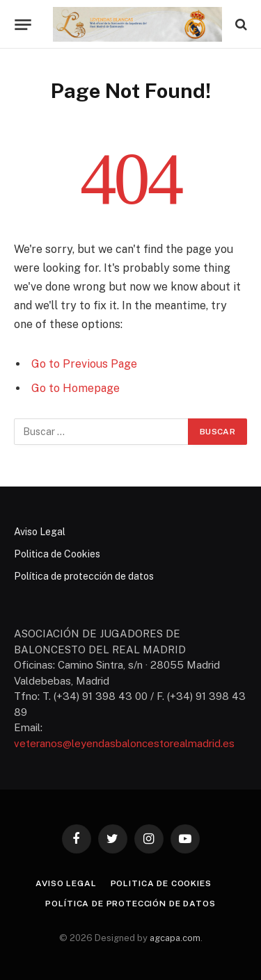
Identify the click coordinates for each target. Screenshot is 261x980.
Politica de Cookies (57, 554)
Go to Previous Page (84, 364)
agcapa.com (175, 938)
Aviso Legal (40, 532)
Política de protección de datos (84, 576)
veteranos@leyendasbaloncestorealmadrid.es (124, 743)
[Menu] (23, 25)
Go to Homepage (76, 388)
